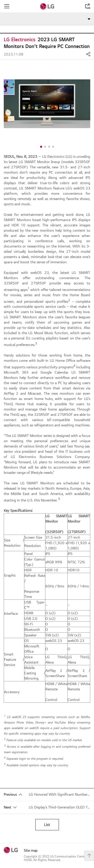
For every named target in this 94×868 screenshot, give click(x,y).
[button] (41, 147)
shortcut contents (0, 0)
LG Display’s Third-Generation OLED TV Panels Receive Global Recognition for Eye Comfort (60, 807)
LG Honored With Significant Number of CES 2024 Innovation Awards (60, 795)
